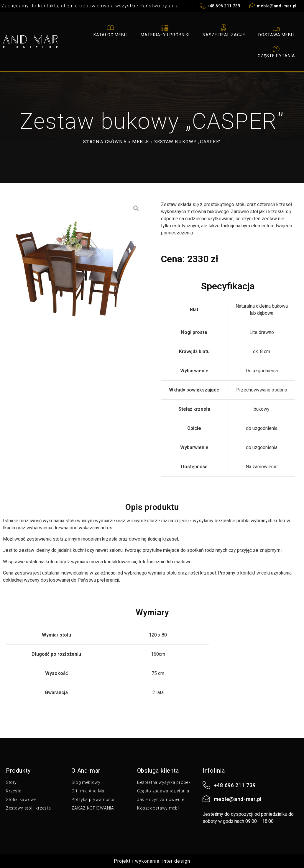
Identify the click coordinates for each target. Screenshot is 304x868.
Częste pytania (276, 52)
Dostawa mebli (276, 31)
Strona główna (105, 141)
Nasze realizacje (224, 31)
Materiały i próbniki (165, 31)
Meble (141, 141)
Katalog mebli (111, 31)
